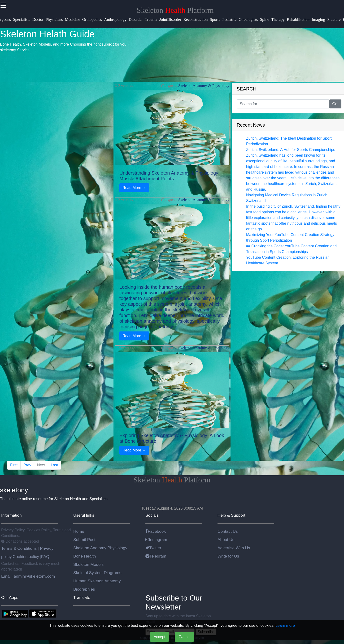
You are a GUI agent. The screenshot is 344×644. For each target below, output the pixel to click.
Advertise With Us (234, 548)
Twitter (153, 548)
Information (11, 515)
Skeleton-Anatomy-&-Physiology (204, 86)
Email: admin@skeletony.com (28, 576)
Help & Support (231, 515)
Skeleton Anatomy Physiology (100, 548)
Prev (27, 465)
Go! (335, 104)
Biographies (84, 589)
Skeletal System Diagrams (97, 573)
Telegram (156, 556)
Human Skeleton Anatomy (97, 581)
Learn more (285, 625)
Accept (159, 637)
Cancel (184, 637)
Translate (82, 597)
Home (79, 531)
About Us (226, 540)
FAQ (45, 557)
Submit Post (84, 540)
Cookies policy (26, 557)
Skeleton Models (88, 564)
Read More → (134, 188)
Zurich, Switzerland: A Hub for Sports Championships (291, 150)
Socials (152, 515)
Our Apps (10, 597)
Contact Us (228, 531)
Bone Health (85, 556)
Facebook (156, 531)
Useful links (84, 515)
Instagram (156, 540)
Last (54, 465)
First (14, 465)
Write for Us (228, 556)
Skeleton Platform (175, 10)
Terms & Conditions (20, 548)
